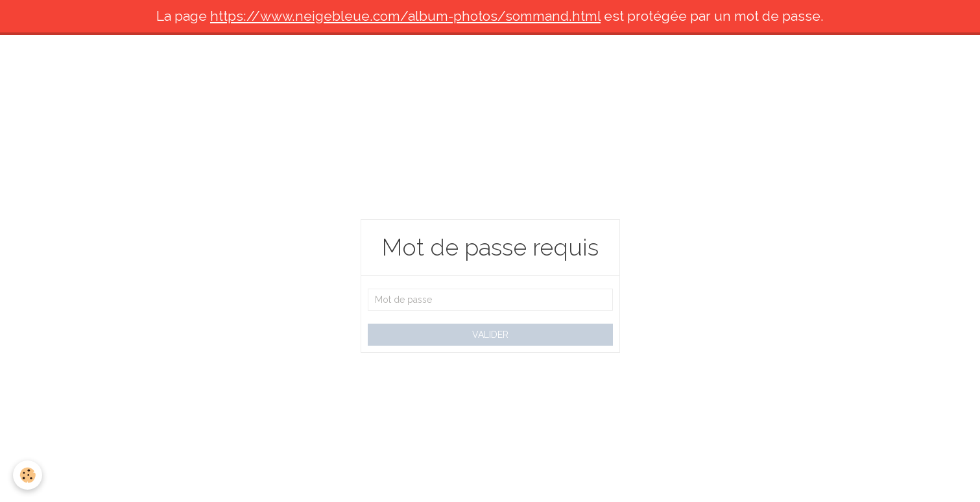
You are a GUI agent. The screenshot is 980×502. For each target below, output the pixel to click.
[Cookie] (28, 475)
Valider (490, 335)
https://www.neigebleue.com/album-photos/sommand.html (405, 16)
